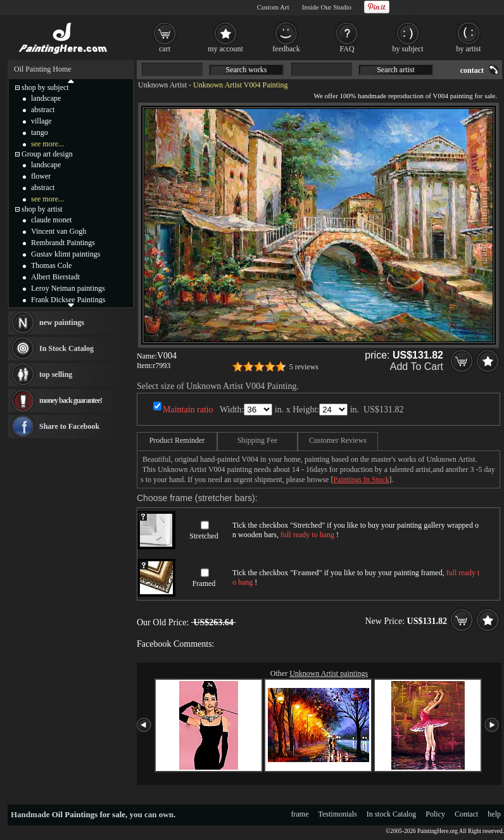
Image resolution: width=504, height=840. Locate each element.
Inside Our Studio (327, 7)
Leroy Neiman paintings (68, 288)
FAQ (347, 49)
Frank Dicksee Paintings (68, 300)
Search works (247, 70)
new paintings (62, 322)
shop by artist (42, 209)
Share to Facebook (69, 426)
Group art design (47, 154)
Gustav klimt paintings (66, 254)
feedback (286, 49)
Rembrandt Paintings (63, 243)
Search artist (396, 70)
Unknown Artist (162, 85)
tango (40, 132)
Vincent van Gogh (59, 231)
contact (472, 70)
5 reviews (304, 367)
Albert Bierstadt (55, 277)
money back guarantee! (71, 400)
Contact (466, 814)
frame (300, 814)
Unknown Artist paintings (329, 673)
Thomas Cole (51, 265)
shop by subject (45, 87)
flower (41, 176)
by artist (469, 49)
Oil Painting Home (43, 69)
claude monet (51, 220)
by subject (408, 49)
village (41, 121)
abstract (43, 110)
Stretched (204, 536)
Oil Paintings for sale (89, 814)
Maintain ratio (188, 410)
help (494, 814)
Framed (204, 583)
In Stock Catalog (66, 348)
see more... (47, 144)
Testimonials (338, 814)
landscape (46, 98)
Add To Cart (417, 366)
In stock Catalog (392, 814)
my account (225, 49)
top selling (56, 374)
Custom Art (273, 7)
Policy (435, 814)
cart (165, 49)
